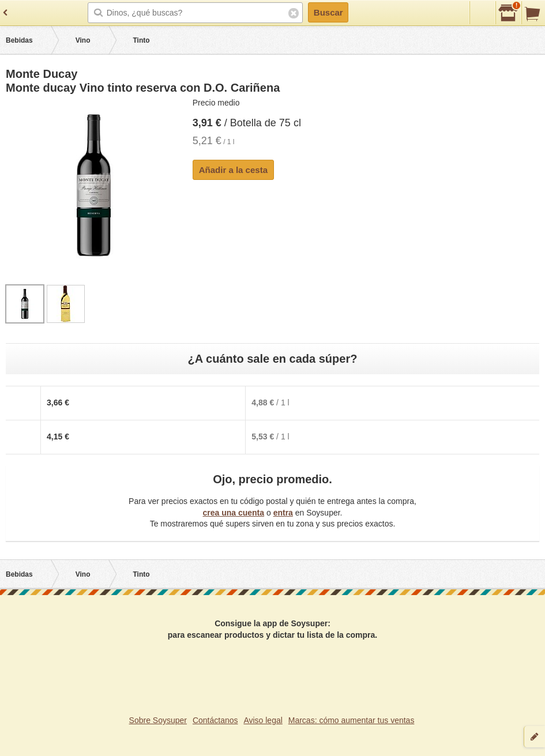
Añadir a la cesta (233, 170)
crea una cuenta (233, 513)
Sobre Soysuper (158, 720)
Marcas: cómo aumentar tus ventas (352, 720)
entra (283, 513)
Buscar (328, 12)
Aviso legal (263, 720)
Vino (83, 40)
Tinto (141, 40)
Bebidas (19, 40)
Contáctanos (215, 720)
